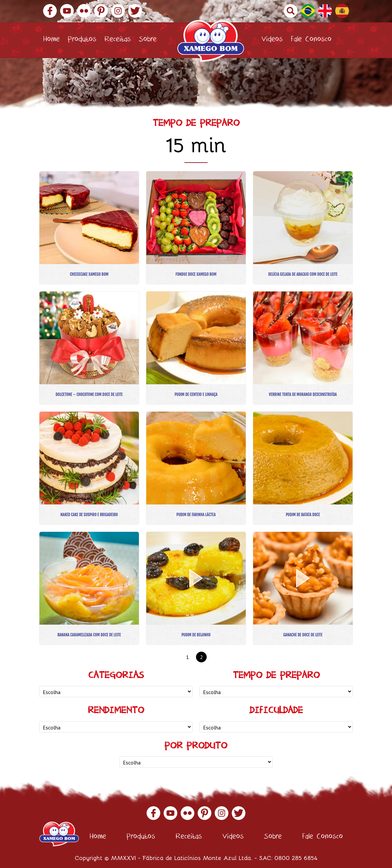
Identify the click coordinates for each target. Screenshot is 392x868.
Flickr (84, 11)
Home (51, 40)
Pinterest (101, 11)
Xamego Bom (211, 41)
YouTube (67, 11)
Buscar (291, 11)
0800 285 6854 (296, 858)
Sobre (148, 40)
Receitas (118, 40)
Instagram (118, 11)
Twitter (135, 11)
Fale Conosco (311, 40)
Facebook (50, 11)
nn (116, 692)
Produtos (82, 40)
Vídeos (272, 40)
